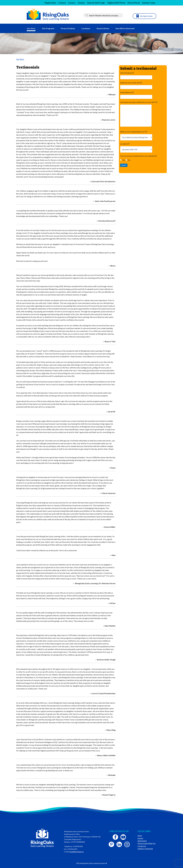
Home (140, 836)
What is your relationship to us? (134, 132)
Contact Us (142, 846)
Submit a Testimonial (145, 849)
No (128, 160)
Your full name (127, 73)
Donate (81, 3)
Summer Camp (149, 3)
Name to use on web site (131, 83)
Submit (124, 165)
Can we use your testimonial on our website (138, 156)
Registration (50, 3)
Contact (62, 3)
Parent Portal (134, 3)
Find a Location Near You (147, 843)
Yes (123, 160)
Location (125, 144)
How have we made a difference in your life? (139, 102)
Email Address (127, 92)
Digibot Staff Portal (116, 3)
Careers (72, 3)
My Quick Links (146, 16)
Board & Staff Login (96, 3)
